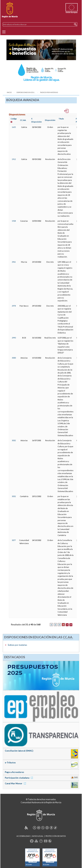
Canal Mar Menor (16, 783)
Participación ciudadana (19, 778)
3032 (14, 440)
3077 (14, 540)
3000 (14, 358)
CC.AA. (23, 120)
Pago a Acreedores (14, 772)
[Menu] (4, 32)
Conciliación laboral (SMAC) (19, 751)
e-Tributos (10, 763)
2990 (14, 338)
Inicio (9, 92)
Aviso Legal (38, 836)
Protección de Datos (56, 836)
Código (14, 119)
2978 (14, 306)
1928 (14, 221)
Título (61, 119)
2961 (14, 262)
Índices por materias (49, 92)
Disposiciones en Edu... (26, 92)
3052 (14, 496)
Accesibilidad (23, 836)
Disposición (50, 120)
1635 (14, 127)
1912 (14, 159)
